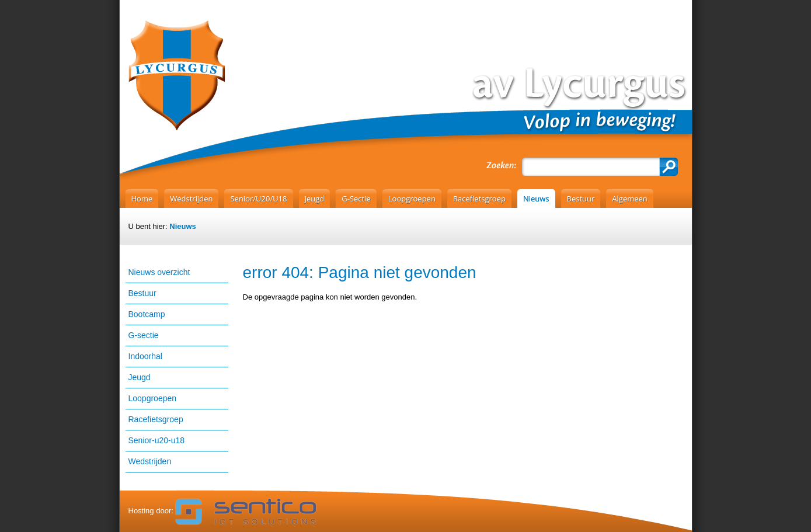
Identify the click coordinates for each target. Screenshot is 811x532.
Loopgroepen (153, 398)
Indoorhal (145, 356)
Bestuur (142, 293)
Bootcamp (147, 314)
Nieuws (183, 226)
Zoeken (669, 167)
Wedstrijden (150, 461)
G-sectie (144, 335)
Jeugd (140, 377)
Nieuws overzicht (159, 272)
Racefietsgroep (156, 419)
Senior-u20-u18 (157, 440)
